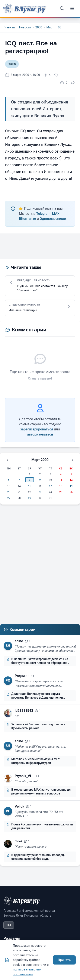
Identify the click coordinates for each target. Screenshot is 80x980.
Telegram (43, 214)
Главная (9, 27)
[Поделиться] (73, 83)
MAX (56, 214)
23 (40, 492)
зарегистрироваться (37, 429)
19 (71, 486)
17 (50, 486)
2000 (39, 27)
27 (9, 498)
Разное (12, 64)
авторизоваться (40, 434)
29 (30, 498)
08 (60, 27)
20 (9, 492)
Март (50, 27)
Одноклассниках (53, 219)
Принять (64, 960)
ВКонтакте (28, 219)
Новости (25, 27)
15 (30, 486)
